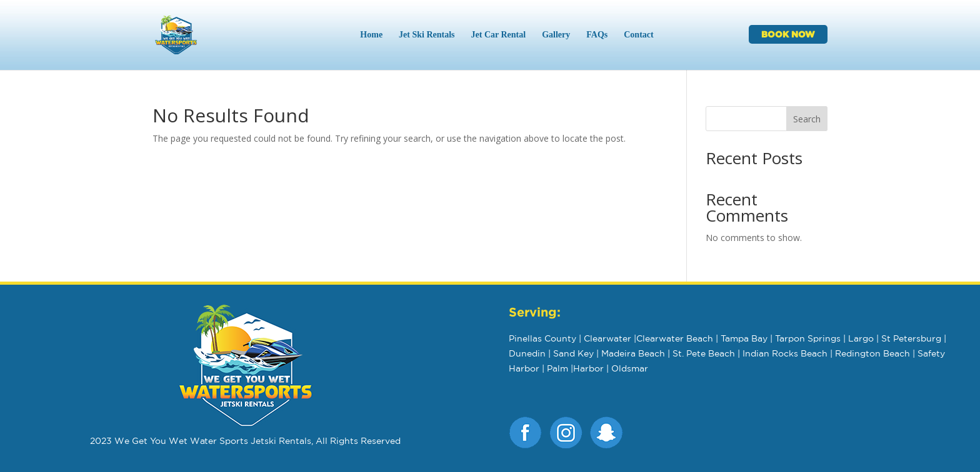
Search (807, 119)
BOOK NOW (788, 34)
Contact (638, 35)
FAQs (597, 35)
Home (371, 35)
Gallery (556, 35)
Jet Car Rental (499, 35)
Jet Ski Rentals (427, 35)
